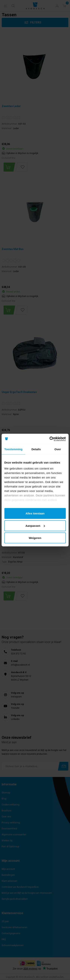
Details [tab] (36, 449)
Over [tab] (58, 449)
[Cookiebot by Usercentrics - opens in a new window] (50, 439)
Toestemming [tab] (13, 449)
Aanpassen (35, 526)
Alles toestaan (35, 513)
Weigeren (35, 538)
